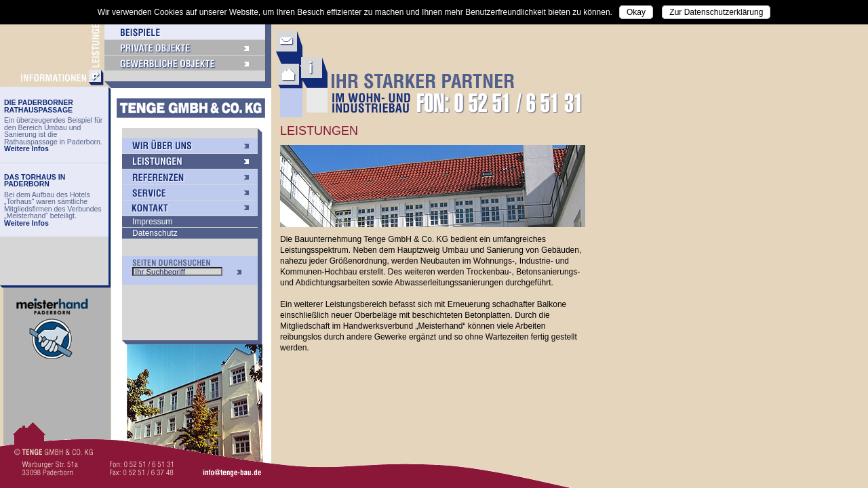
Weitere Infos (26, 148)
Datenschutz (155, 233)
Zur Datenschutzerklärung (716, 12)
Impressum (152, 222)
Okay (636, 12)
